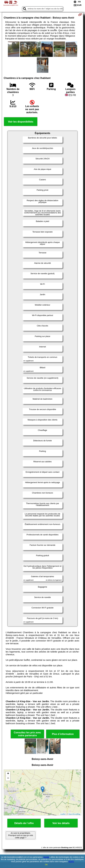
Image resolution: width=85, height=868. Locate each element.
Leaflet (63, 814)
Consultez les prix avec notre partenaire (27, 734)
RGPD (71, 862)
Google (46, 857)
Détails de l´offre (24, 823)
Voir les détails (61, 823)
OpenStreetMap (74, 814)
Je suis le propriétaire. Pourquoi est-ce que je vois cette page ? (21, 835)
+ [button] (8, 774)
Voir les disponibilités (21, 122)
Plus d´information (63, 734)
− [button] (8, 778)
